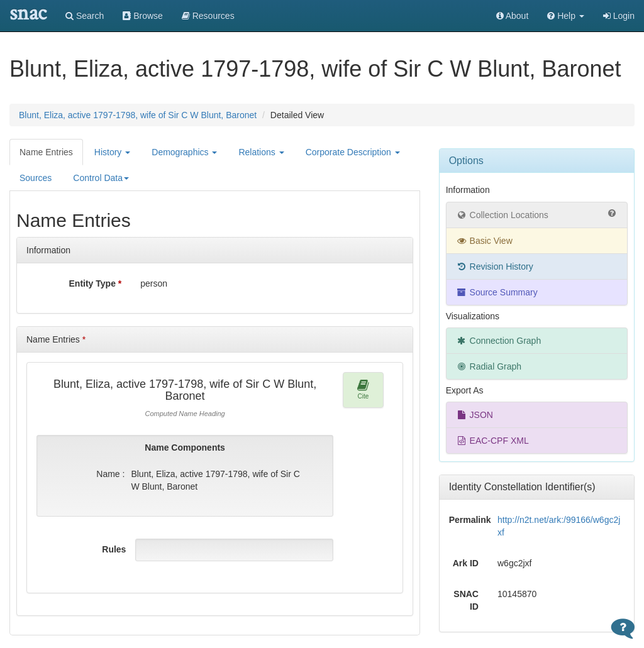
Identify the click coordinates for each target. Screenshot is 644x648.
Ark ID (466, 563)
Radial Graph (489, 366)
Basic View (484, 241)
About (513, 16)
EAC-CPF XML (492, 441)
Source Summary (497, 292)
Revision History (495, 266)
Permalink (469, 520)
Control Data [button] (101, 178)
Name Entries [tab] (46, 152)
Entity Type (96, 283)
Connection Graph (499, 341)
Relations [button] (261, 152)
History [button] (112, 152)
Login (619, 16)
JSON (475, 415)
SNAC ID (466, 600)
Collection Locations (537, 214)
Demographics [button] (184, 152)
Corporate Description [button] (353, 152)
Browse (143, 16)
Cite (363, 389)
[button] (566, 16)
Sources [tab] (36, 178)
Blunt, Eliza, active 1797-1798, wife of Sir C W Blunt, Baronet (138, 115)
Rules (114, 549)
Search (85, 16)
